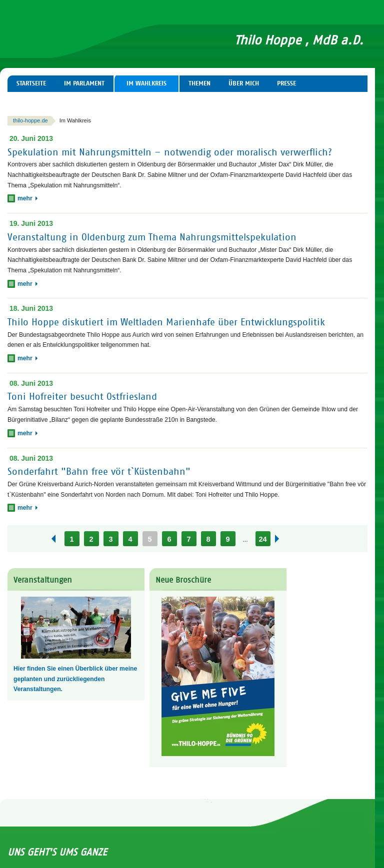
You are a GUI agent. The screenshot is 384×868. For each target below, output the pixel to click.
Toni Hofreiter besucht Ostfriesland (82, 397)
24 (262, 539)
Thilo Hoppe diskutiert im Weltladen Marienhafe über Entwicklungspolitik (166, 322)
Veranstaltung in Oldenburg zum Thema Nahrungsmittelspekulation (152, 237)
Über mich (244, 83)
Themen (199, 83)
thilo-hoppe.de (30, 120)
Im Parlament (84, 83)
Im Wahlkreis (146, 83)
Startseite (31, 83)
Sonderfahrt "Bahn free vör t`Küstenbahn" (99, 471)
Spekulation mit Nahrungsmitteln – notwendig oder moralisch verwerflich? (170, 152)
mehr (27, 198)
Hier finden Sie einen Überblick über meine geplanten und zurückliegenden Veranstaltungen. (75, 679)
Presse (286, 83)
